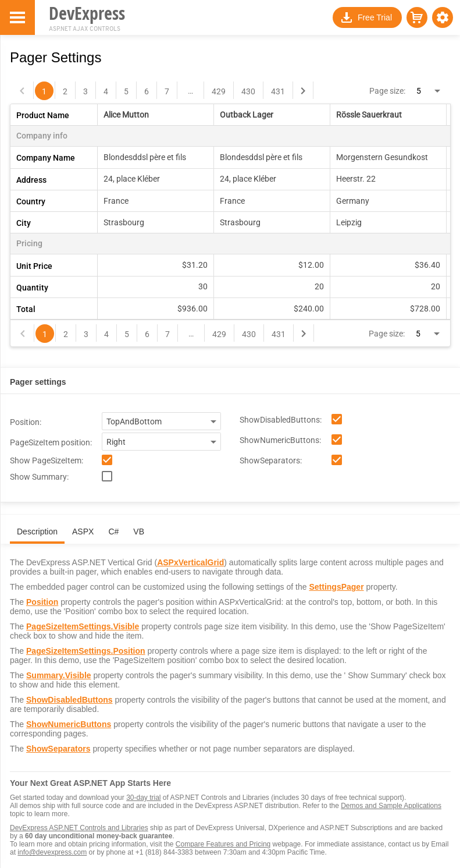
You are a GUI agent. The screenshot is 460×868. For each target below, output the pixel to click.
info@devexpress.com (52, 852)
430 (248, 91)
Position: (26, 422)
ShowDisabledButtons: (281, 420)
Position (42, 602)
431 (278, 91)
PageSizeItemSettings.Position (86, 651)
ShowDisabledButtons (69, 700)
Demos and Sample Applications (391, 806)
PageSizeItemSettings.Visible (83, 626)
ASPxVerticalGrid (190, 562)
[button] (443, 17)
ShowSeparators (58, 749)
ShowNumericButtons (69, 724)
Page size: (387, 91)
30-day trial (143, 798)
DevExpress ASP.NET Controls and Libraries (79, 828)
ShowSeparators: (271, 460)
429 (219, 91)
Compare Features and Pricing (223, 844)
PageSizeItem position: (51, 442)
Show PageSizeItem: (47, 460)
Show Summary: (39, 477)
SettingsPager (336, 587)
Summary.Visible (59, 675)
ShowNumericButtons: (280, 440)
